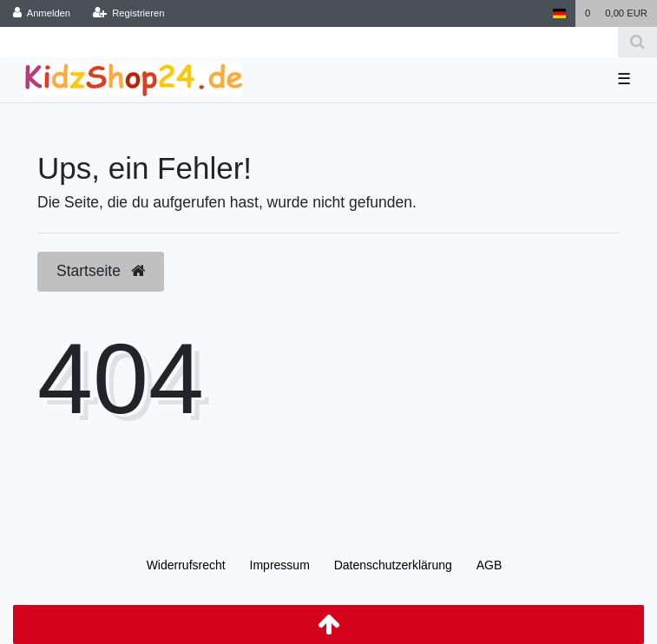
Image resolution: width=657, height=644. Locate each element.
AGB (489, 565)
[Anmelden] (42, 13)
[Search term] (309, 42)
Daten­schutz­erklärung (393, 565)
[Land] (558, 13)
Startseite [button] (101, 271)
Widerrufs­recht (186, 565)
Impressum (280, 565)
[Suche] (637, 42)
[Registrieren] (128, 13)
